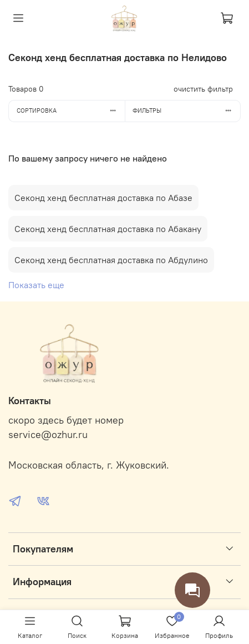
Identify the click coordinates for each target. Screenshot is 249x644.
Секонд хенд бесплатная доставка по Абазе (103, 198)
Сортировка (71, 110)
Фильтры (186, 110)
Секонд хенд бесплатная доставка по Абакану (108, 229)
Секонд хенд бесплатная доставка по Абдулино (111, 260)
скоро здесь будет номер (66, 420)
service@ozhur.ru (48, 435)
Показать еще (36, 285)
